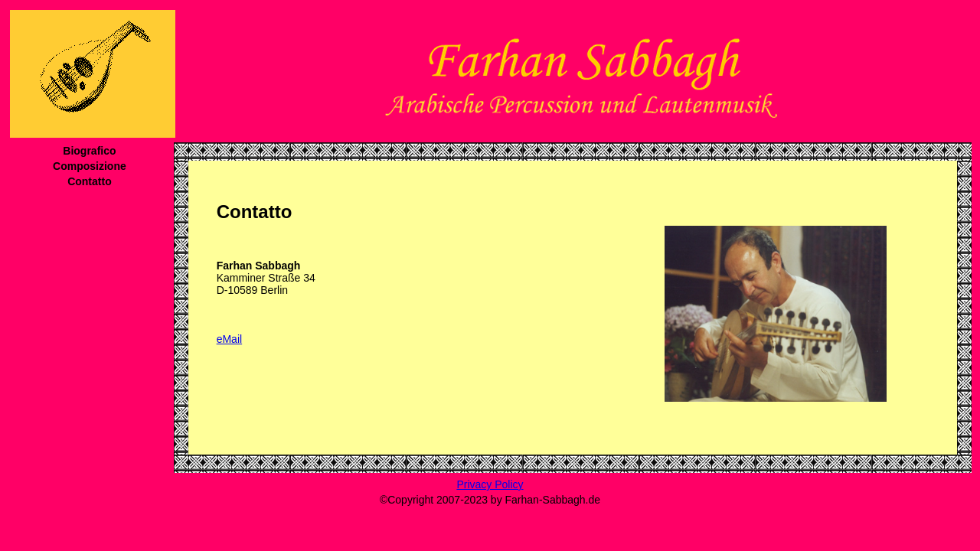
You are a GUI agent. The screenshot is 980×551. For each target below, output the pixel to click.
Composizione (90, 166)
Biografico (89, 151)
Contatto (90, 181)
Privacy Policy (490, 484)
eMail (229, 339)
